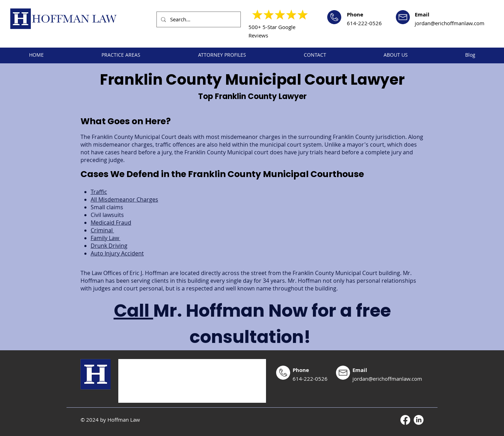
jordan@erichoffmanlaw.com (450, 23)
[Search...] (198, 19)
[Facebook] (405, 420)
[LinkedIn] (419, 420)
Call (134, 311)
